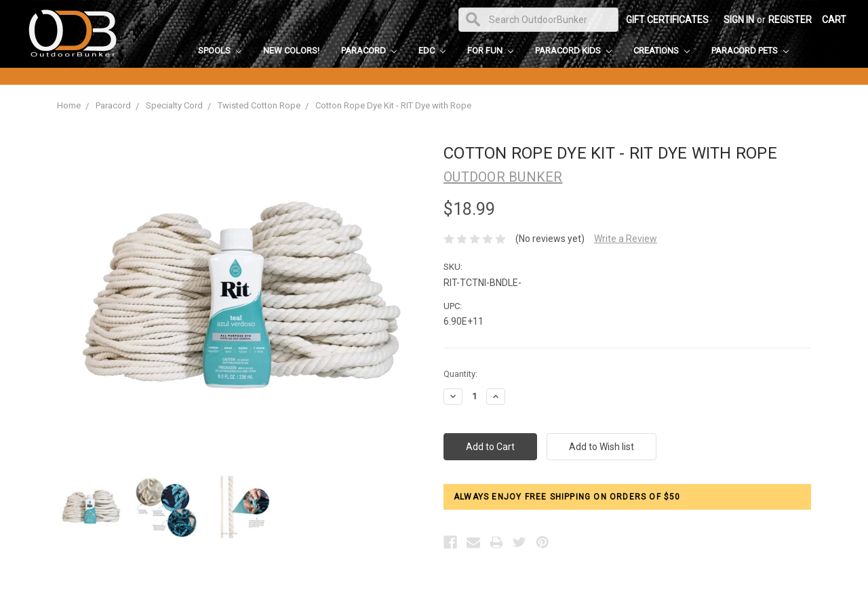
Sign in (739, 20)
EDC (432, 50)
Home (69, 105)
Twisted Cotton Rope (259, 105)
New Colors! (291, 50)
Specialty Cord (174, 105)
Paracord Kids (573, 50)
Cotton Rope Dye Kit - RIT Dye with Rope (393, 105)
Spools (220, 50)
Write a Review (626, 239)
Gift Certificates (667, 20)
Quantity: (460, 374)
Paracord (369, 50)
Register (790, 20)
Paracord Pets (750, 50)
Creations (662, 50)
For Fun (490, 50)
